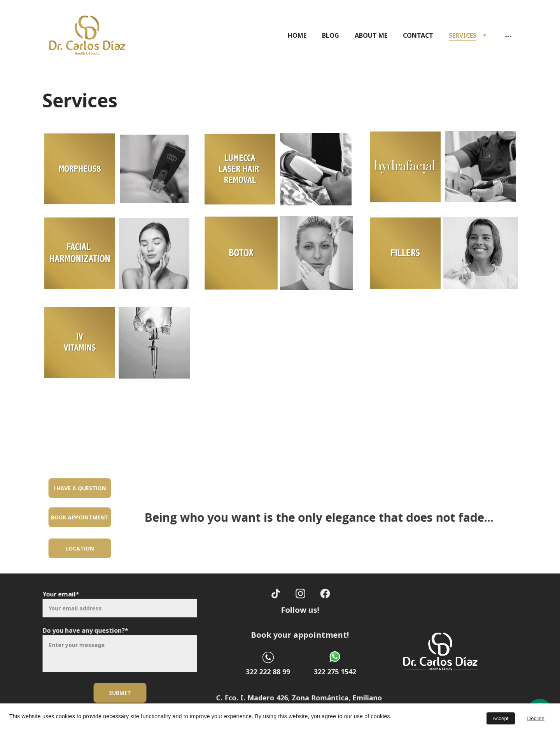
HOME (297, 35)
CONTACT (418, 35)
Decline (536, 718)
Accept (501, 718)
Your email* (63, 596)
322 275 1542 (335, 672)
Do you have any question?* (87, 631)
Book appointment (80, 517)
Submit (120, 691)
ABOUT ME (371, 35)
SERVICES (463, 35)
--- (508, 35)
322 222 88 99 (268, 672)
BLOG (331, 35)
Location (80, 548)
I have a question (80, 488)
